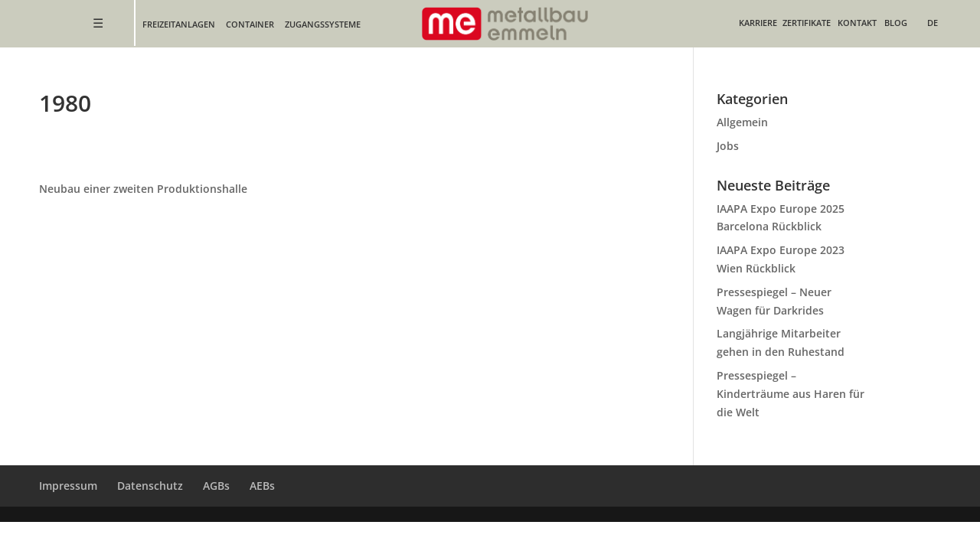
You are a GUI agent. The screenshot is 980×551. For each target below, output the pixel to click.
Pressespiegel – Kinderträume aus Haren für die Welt (791, 394)
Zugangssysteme (323, 24)
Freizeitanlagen (179, 24)
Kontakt (857, 23)
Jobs (728, 146)
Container (250, 24)
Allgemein (742, 122)
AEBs (262, 486)
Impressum (68, 486)
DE (933, 23)
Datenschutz (150, 486)
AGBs (216, 486)
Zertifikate (807, 23)
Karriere (758, 23)
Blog (896, 23)
